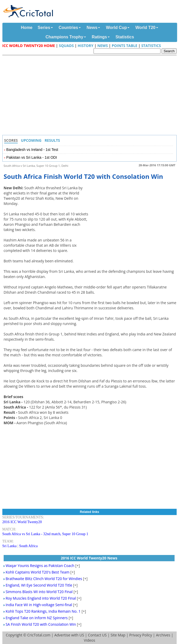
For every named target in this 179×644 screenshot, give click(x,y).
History (85, 46)
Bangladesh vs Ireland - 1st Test (32, 150)
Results (52, 140)
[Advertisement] (91, 96)
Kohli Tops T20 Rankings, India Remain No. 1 (43, 611)
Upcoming (31, 140)
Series (44, 28)
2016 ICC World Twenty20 (22, 522)
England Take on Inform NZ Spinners (36, 618)
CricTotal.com (39, 635)
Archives (163, 635)
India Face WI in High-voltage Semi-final (39, 605)
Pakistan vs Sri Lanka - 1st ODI (32, 157)
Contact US (97, 635)
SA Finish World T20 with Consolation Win (41, 624)
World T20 (145, 28)
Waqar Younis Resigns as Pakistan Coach (40, 566)
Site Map (118, 635)
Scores (11, 140)
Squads (66, 46)
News (92, 28)
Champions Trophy (64, 37)
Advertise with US (69, 635)
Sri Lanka (10, 546)
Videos (89, 640)
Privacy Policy (141, 635)
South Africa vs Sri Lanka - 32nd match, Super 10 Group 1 (45, 534)
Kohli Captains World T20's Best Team (37, 572)
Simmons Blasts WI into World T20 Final (39, 592)
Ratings (99, 37)
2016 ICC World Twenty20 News (89, 558)
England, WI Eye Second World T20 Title (39, 585)
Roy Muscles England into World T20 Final (41, 598)
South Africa (28, 546)
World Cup (116, 28)
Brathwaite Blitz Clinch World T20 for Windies (44, 579)
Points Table (125, 46)
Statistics (125, 37)
